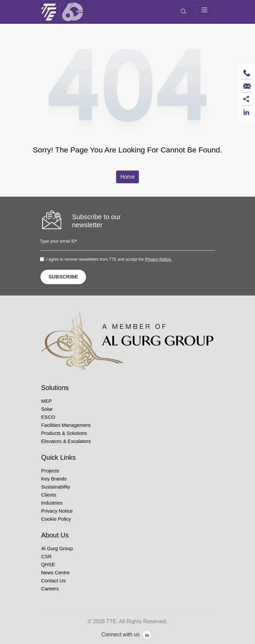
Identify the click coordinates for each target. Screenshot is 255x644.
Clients (49, 495)
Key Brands (54, 479)
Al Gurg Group (57, 549)
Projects (50, 471)
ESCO (48, 417)
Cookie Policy (56, 519)
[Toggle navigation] (204, 12)
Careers (50, 589)
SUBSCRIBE (63, 277)
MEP (47, 401)
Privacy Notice (57, 511)
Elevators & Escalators (66, 441)
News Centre (55, 573)
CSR (46, 557)
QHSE (48, 565)
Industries (52, 503)
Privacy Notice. (159, 259)
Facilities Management (66, 425)
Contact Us (53, 581)
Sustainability (56, 487)
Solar (47, 409)
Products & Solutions (64, 433)
